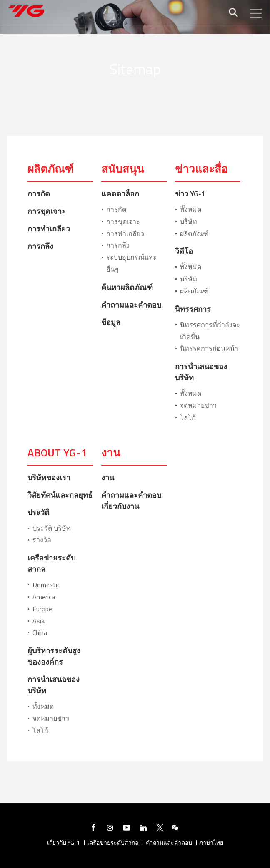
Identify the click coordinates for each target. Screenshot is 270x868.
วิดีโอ (184, 251)
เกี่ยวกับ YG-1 (64, 843)
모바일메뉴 (256, 13)
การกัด (39, 194)
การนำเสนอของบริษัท (201, 372)
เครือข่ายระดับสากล (51, 563)
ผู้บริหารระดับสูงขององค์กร (54, 656)
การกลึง (40, 246)
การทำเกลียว (49, 229)
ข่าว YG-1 (190, 194)
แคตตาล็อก (120, 194)
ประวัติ (39, 512)
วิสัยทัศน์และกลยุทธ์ (60, 495)
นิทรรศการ (193, 309)
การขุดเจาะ (47, 211)
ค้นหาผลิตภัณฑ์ (127, 287)
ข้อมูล (111, 322)
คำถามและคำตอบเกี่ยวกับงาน (131, 501)
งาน (108, 477)
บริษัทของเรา (49, 477)
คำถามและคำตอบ (131, 305)
